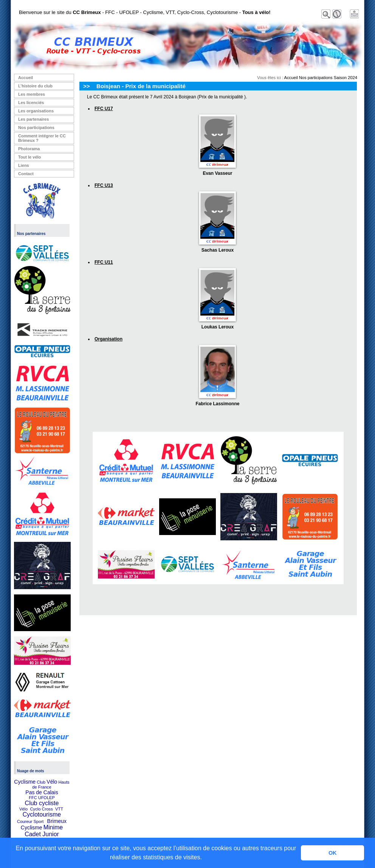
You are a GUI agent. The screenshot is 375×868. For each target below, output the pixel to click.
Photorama (29, 149)
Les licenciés (31, 103)
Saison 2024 (346, 78)
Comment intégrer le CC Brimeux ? (42, 138)
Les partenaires (33, 119)
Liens (24, 165)
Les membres (32, 94)
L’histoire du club (35, 86)
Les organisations (36, 111)
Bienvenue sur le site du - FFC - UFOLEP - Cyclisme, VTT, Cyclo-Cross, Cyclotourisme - (145, 12)
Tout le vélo (29, 157)
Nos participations (36, 128)
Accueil (26, 78)
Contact (26, 174)
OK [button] (333, 853)
